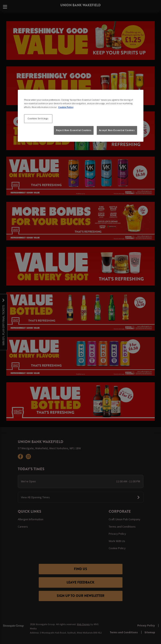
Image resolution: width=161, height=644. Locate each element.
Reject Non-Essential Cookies (74, 130)
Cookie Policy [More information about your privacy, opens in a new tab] (66, 107)
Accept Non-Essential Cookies (117, 130)
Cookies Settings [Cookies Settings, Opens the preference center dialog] (38, 118)
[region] (81, 116)
